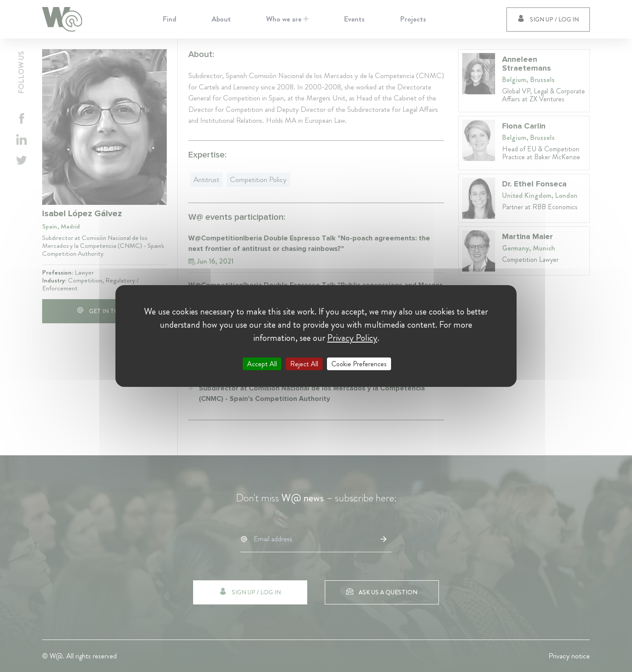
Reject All (304, 364)
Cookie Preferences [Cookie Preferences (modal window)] (359, 364)
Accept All (262, 364)
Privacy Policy (352, 338)
